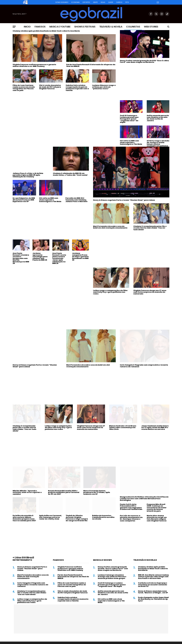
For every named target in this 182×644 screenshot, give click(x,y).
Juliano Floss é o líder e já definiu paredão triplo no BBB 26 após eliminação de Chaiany (28, 175)
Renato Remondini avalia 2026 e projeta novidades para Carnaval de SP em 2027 (64, 492)
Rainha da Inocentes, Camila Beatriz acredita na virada (103, 517)
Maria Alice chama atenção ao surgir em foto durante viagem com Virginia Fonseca (157, 518)
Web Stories (151, 27)
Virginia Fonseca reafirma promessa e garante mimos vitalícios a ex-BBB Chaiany (34, 65)
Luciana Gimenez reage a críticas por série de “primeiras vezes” (104, 87)
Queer (111, 2)
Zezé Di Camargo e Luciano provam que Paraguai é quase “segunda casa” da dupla (129, 119)
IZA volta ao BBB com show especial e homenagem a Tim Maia (131, 142)
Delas (103, 2)
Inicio (27, 27)
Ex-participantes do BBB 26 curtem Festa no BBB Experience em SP (24, 200)
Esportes (86, 2)
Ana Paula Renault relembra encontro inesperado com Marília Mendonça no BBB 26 (21, 258)
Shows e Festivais (85, 27)
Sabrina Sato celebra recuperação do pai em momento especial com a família (77, 88)
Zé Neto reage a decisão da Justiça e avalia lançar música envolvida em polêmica (158, 143)
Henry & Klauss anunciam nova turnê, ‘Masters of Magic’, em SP (153, 592)
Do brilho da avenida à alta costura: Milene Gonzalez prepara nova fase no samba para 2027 (24, 518)
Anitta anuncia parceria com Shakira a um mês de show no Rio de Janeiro (158, 118)
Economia (76, 2)
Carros (119, 2)
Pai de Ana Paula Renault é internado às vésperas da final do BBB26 (91, 65)
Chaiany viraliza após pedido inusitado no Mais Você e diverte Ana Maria (46, 31)
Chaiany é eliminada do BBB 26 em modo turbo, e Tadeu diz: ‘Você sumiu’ (70, 174)
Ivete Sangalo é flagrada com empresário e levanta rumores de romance (144, 366)
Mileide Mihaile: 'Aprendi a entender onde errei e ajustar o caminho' (27, 492)
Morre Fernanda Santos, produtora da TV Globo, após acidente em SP (97, 492)
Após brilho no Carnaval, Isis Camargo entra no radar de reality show (50, 517)
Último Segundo (62, 2)
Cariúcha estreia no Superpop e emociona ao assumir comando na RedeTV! (153, 585)
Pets (127, 2)
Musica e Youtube (60, 27)
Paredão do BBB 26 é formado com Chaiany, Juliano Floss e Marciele (76, 200)
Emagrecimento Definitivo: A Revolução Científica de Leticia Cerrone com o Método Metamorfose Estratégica (144, 499)
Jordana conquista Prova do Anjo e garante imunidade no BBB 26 (80, 257)
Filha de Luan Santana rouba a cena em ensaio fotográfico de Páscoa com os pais (24, 88)
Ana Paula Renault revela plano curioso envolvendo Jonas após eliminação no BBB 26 (59, 258)
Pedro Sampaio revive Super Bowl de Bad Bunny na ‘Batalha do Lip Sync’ (153, 599)
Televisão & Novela (111, 27)
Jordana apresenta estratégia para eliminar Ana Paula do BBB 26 (40, 257)
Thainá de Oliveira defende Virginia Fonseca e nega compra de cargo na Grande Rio (77, 518)
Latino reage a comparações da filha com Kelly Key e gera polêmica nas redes (110, 292)
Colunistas (133, 27)
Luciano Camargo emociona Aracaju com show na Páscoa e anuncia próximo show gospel (112, 577)
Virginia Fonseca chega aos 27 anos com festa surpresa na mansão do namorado (150, 292)
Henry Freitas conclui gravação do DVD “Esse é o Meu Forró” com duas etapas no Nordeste (144, 61)
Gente (95, 2)
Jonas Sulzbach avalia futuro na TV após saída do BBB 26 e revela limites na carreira (155, 428)
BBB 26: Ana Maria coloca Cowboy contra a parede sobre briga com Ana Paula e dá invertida (153, 577)
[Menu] (14, 27)
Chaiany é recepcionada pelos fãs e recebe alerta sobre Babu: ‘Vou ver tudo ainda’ (150, 228)
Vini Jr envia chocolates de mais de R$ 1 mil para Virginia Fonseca (50, 87)
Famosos (40, 27)
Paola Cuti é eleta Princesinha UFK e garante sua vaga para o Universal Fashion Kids (131, 507)
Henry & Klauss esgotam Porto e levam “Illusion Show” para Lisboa (124, 200)
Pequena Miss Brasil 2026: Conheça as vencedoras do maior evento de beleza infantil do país (157, 508)
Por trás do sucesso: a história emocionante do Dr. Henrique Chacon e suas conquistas (131, 518)
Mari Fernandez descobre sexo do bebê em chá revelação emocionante (110, 227)
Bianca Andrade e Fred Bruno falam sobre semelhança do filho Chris (123, 428)
